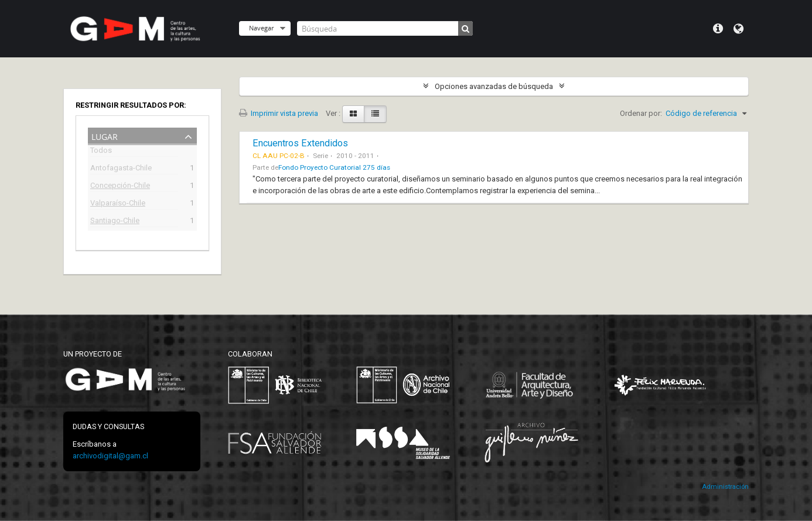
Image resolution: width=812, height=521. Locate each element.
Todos (101, 152)
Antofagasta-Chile (121, 169)
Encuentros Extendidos (300, 143)
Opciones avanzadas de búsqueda (494, 86)
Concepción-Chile (120, 186)
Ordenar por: (641, 113)
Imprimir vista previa (279, 113)
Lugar (105, 136)
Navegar (261, 28)
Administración (725, 487)
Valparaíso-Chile (118, 204)
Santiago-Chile (115, 222)
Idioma (738, 29)
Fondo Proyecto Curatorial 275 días (334, 167)
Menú (718, 29)
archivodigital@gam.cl (110, 456)
